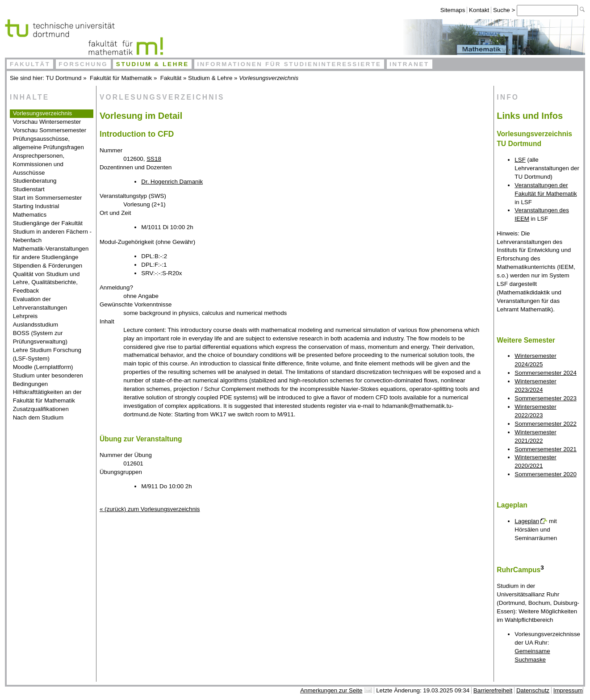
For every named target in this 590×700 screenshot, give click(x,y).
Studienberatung (35, 181)
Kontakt (479, 10)
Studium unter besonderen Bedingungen (48, 380)
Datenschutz (533, 690)
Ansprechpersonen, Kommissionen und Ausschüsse (39, 164)
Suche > (505, 10)
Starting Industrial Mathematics (36, 210)
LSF (520, 160)
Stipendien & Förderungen (48, 266)
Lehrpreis (25, 316)
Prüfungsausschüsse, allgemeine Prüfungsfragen (48, 143)
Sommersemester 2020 (546, 474)
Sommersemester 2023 (546, 398)
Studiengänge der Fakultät (48, 223)
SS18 (154, 159)
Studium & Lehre (153, 64)
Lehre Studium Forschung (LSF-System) (47, 354)
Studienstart (29, 189)
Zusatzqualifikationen (41, 409)
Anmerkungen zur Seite (331, 690)
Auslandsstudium (36, 325)
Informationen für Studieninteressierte (289, 64)
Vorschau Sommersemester (50, 130)
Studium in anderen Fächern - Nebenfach (52, 236)
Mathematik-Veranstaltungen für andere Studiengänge (51, 253)
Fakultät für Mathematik (121, 78)
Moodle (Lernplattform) (43, 367)
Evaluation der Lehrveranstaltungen (40, 303)
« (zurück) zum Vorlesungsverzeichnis (150, 509)
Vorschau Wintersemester (47, 122)
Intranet (409, 64)
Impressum (568, 690)
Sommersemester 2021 (546, 449)
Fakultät (30, 64)
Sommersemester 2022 (546, 424)
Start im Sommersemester (48, 198)
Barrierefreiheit (493, 690)
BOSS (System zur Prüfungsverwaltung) (40, 337)
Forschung (83, 64)
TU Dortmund (64, 78)
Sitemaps (453, 10)
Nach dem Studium (38, 417)
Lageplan (527, 521)
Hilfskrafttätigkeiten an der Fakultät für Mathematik (47, 396)
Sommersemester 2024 (546, 373)
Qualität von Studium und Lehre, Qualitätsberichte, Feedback (46, 283)
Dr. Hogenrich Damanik (172, 182)
